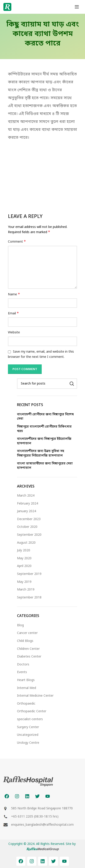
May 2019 (24, 582)
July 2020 (24, 551)
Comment (17, 242)
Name (14, 295)
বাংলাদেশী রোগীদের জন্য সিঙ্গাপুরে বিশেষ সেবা (45, 417)
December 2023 (29, 519)
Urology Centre (28, 743)
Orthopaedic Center (32, 711)
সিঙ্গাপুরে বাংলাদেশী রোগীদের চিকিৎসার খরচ (44, 429)
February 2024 (28, 504)
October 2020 (27, 527)
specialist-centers (30, 719)
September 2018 (29, 598)
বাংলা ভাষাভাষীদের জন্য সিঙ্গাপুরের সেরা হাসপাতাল (45, 466)
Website (14, 333)
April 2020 (24, 566)
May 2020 (24, 558)
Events (22, 672)
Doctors (23, 665)
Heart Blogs (26, 680)
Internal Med (27, 688)
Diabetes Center (29, 657)
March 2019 (26, 590)
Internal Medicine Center (35, 696)
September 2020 (29, 535)
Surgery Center (28, 727)
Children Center (28, 649)
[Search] (47, 384)
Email (13, 314)
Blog (20, 625)
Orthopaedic (26, 704)
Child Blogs (25, 641)
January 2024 (27, 511)
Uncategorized (28, 735)
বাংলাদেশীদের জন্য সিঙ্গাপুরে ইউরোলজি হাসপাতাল (44, 441)
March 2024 (26, 496)
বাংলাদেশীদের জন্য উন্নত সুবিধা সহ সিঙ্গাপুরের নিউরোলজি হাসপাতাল (41, 453)
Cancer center (27, 633)
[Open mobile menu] (77, 7)
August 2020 (26, 543)
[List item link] (42, 817)
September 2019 (29, 574)
